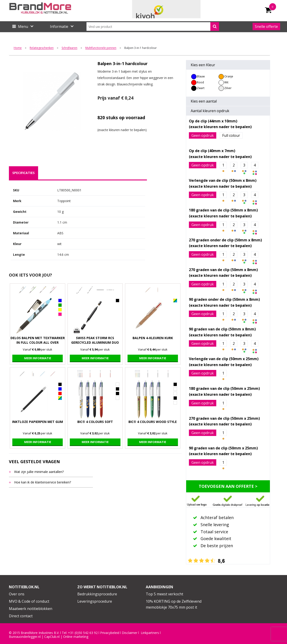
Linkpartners (150, 633)
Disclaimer (130, 633)
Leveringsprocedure (95, 601)
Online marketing (76, 637)
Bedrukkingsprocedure (97, 594)
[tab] (23, 173)
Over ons (17, 594)
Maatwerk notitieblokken (31, 609)
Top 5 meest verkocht (164, 594)
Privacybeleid (110, 633)
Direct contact (21, 616)
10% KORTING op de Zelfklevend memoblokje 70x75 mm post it (174, 604)
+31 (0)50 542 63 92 (83, 633)
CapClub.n (52, 637)
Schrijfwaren (69, 48)
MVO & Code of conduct (29, 601)
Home (18, 48)
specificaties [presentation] (23, 173)
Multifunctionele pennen (101, 48)
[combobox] (153, 26)
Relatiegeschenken (42, 48)
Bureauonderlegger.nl (25, 637)
